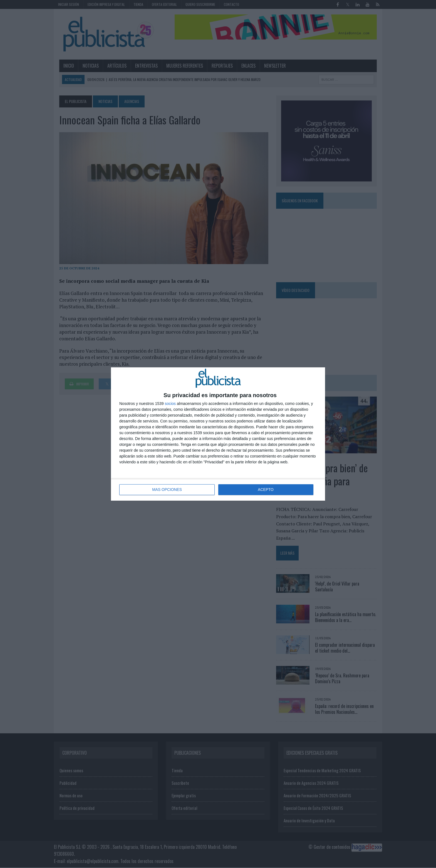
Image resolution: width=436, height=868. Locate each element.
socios (170, 404)
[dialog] (218, 434)
